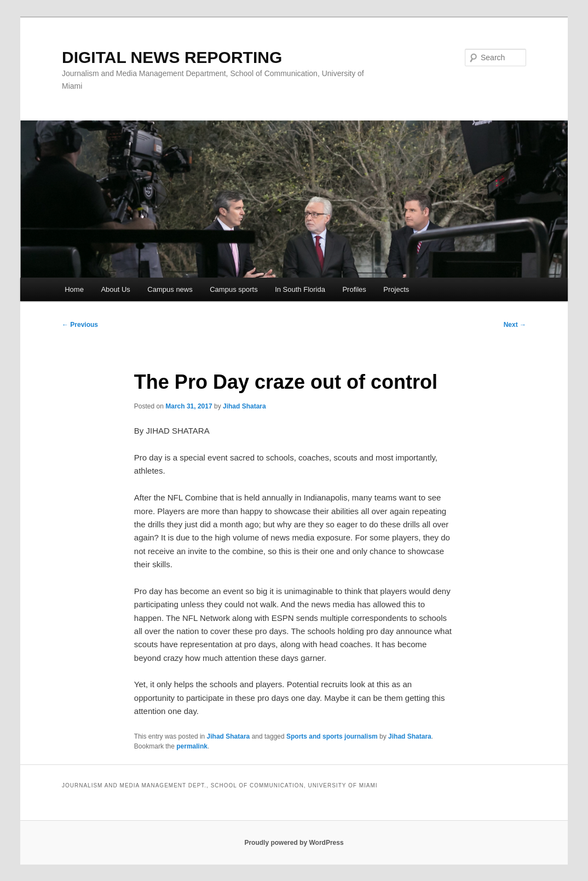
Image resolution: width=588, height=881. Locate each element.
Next (515, 325)
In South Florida (300, 289)
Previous (80, 325)
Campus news (170, 289)
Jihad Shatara (244, 406)
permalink (192, 746)
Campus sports (234, 289)
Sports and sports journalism (332, 736)
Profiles (354, 289)
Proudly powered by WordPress (294, 843)
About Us (115, 289)
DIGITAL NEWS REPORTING (172, 57)
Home (74, 289)
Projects (396, 289)
